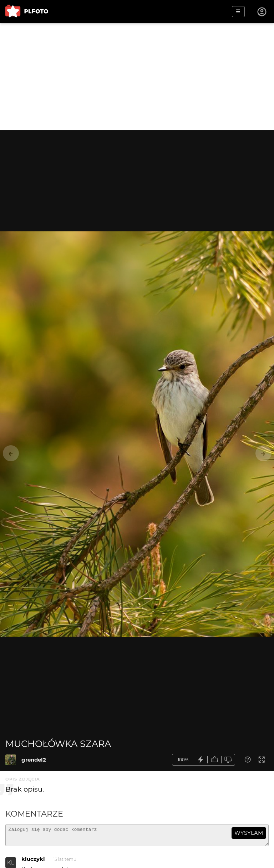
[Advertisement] (137, 77)
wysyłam (249, 833)
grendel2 (34, 760)
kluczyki (33, 862)
